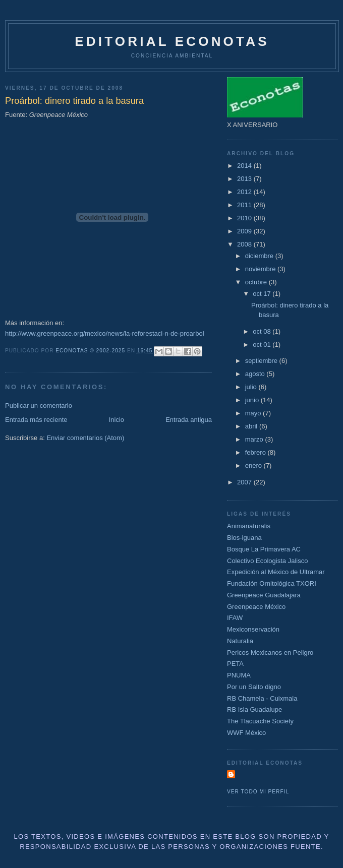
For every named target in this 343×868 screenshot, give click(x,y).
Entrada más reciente (36, 420)
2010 (245, 218)
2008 (245, 244)
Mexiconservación (253, 629)
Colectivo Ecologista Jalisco (267, 561)
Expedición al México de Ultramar (276, 572)
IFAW (235, 618)
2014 (245, 166)
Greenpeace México (256, 607)
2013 (245, 179)
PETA (235, 664)
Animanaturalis (249, 526)
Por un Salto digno (254, 687)
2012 (245, 192)
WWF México (246, 733)
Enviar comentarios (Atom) (85, 438)
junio (253, 400)
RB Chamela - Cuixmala (262, 698)
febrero (256, 452)
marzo (255, 439)
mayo (254, 413)
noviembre (261, 269)
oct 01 (263, 345)
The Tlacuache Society (260, 721)
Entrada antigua (189, 420)
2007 (245, 482)
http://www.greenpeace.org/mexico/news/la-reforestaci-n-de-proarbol (105, 333)
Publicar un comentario (39, 406)
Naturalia (240, 641)
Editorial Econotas (172, 41)
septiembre (262, 361)
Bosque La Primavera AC (264, 549)
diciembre (260, 256)
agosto (256, 374)
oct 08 (263, 331)
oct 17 (263, 294)
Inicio (117, 420)
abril (252, 426)
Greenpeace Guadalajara (264, 595)
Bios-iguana (244, 538)
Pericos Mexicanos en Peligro (270, 653)
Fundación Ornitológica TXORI (272, 583)
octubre (257, 282)
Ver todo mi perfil (258, 792)
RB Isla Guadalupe (254, 709)
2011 (245, 205)
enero (254, 466)
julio (252, 387)
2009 (245, 231)
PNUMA (239, 675)
